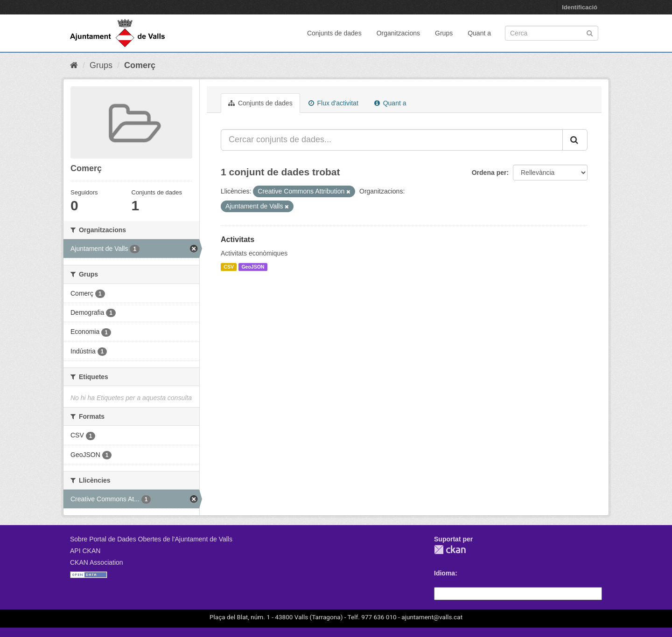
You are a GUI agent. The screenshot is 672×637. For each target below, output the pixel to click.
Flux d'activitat (333, 103)
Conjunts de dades (334, 33)
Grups (444, 33)
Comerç (140, 65)
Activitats (238, 239)
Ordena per (489, 173)
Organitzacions (398, 33)
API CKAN (85, 551)
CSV (229, 267)
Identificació (580, 7)
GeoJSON (253, 267)
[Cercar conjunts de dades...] (392, 140)
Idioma (444, 573)
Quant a (479, 33)
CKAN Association (97, 562)
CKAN (450, 550)
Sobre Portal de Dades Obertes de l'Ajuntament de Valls (151, 539)
